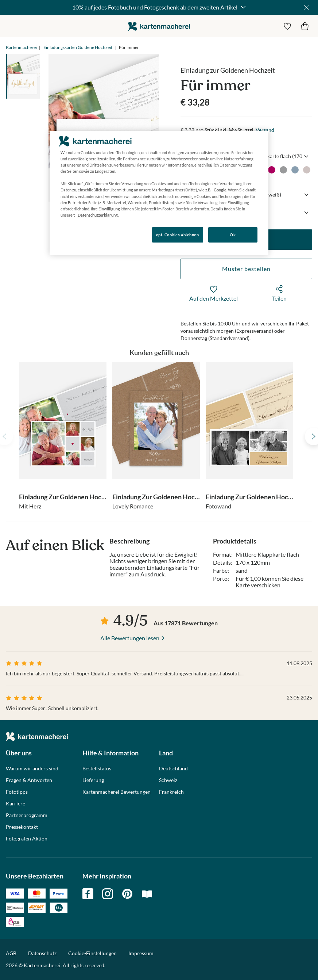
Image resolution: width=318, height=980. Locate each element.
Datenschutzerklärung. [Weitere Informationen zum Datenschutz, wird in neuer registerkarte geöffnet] (98, 215)
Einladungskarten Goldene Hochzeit (78, 47)
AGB (11, 953)
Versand (265, 130)
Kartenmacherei (21, 47)
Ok (233, 235)
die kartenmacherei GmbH (159, 26)
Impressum (141, 953)
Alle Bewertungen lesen (130, 638)
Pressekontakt (22, 827)
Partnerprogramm (27, 815)
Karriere (15, 804)
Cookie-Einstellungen (92, 953)
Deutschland (173, 769)
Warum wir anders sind (32, 769)
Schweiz (168, 780)
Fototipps (17, 792)
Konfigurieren (75, 234)
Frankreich (171, 792)
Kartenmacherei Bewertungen (117, 792)
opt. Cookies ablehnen (178, 235)
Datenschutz (42, 953)
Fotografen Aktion (27, 839)
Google (220, 190)
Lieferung (93, 780)
